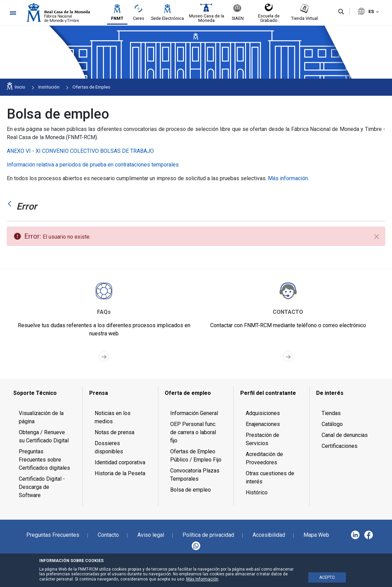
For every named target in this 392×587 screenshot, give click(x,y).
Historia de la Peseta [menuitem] (120, 473)
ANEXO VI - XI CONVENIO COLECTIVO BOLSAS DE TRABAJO (80, 151)
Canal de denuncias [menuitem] (345, 435)
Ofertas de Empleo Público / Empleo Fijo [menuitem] (196, 456)
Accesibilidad (269, 535)
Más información (288, 178)
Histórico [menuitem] (257, 492)
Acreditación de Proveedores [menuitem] (264, 458)
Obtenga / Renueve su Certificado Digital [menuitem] (44, 436)
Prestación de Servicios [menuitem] (262, 439)
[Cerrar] (377, 237)
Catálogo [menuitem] (332, 424)
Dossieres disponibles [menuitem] (109, 447)
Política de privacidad (208, 535)
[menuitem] (45, 393)
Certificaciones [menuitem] (340, 446)
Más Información (202, 579)
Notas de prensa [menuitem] (114, 432)
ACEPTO (327, 577)
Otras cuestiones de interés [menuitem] (270, 477)
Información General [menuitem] (194, 413)
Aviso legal (151, 535)
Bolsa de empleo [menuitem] (191, 490)
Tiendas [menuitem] (331, 413)
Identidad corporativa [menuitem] (120, 462)
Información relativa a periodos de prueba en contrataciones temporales (93, 165)
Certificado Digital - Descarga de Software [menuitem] (42, 487)
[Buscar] (341, 12)
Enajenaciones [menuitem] (263, 424)
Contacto (108, 535)
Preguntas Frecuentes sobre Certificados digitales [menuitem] (44, 460)
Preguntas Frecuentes (53, 535)
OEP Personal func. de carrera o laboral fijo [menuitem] (193, 432)
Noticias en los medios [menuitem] (113, 417)
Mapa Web (316, 535)
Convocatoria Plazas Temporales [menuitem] (195, 475)
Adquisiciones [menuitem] (263, 413)
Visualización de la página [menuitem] (41, 417)
